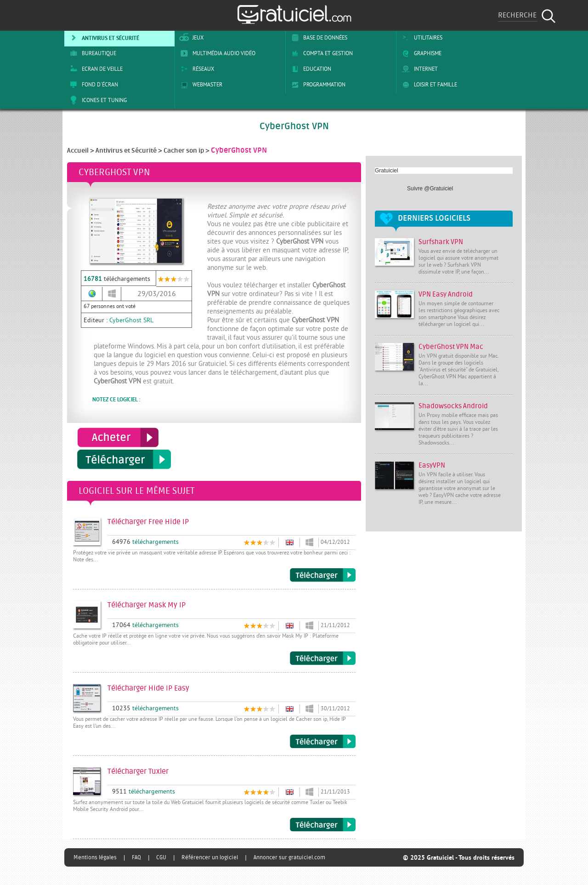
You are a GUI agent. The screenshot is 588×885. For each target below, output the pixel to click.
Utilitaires (421, 38)
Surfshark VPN (441, 242)
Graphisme (420, 53)
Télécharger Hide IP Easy (323, 742)
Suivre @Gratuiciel (430, 188)
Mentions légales (95, 857)
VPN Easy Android (446, 294)
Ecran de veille (95, 69)
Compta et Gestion (320, 53)
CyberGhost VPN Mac (451, 347)
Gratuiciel (387, 171)
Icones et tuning (97, 100)
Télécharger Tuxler (323, 825)
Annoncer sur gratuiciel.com (289, 857)
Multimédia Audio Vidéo (216, 53)
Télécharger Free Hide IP (323, 575)
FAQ (136, 857)
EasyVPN (432, 465)
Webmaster (200, 85)
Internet (418, 69)
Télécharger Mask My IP (323, 658)
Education (310, 69)
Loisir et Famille (428, 85)
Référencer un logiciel (210, 857)
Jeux (190, 38)
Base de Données (318, 38)
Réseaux (196, 69)
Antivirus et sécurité (103, 38)
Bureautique (91, 53)
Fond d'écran (92, 85)
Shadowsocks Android (453, 406)
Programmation (317, 85)
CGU (161, 857)
